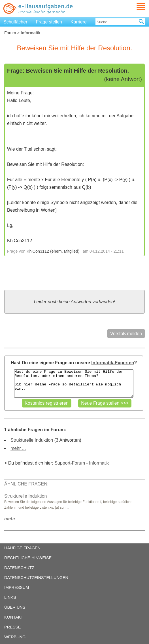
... (12, 519)
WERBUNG (15, 637)
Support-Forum (70, 463)
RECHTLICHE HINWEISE (28, 558)
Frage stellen (49, 22)
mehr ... (18, 448)
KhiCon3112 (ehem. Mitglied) (53, 251)
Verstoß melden (126, 334)
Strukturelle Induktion (32, 440)
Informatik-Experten (113, 363)
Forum (10, 33)
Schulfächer (15, 22)
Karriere (79, 22)
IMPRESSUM (17, 587)
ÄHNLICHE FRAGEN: (26, 484)
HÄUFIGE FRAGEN (22, 548)
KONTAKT (14, 617)
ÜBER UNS (15, 607)
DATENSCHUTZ (19, 568)
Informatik (99, 463)
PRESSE (12, 627)
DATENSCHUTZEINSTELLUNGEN (36, 578)
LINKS (10, 597)
